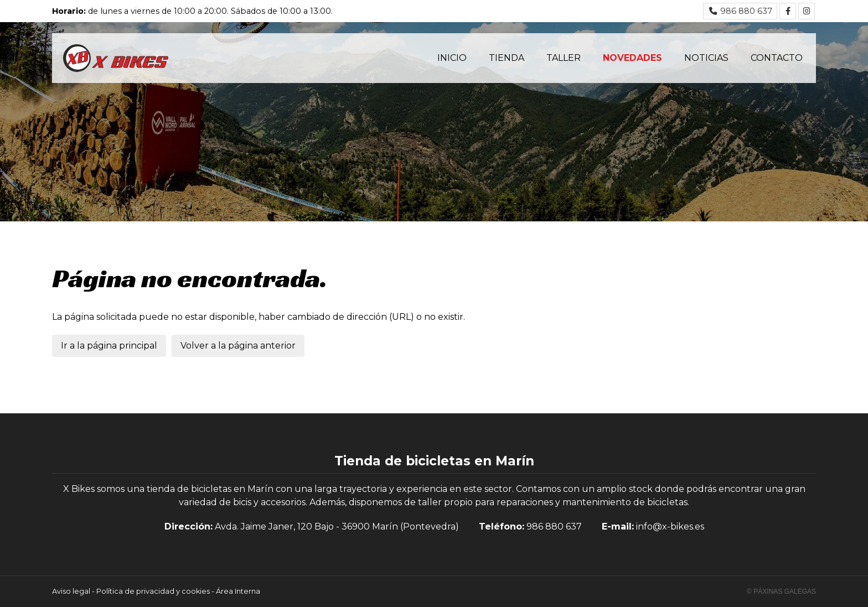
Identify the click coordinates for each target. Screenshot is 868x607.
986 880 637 (554, 526)
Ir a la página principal (109, 346)
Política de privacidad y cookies (153, 591)
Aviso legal (71, 591)
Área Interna (238, 591)
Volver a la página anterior (238, 346)
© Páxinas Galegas (781, 592)
